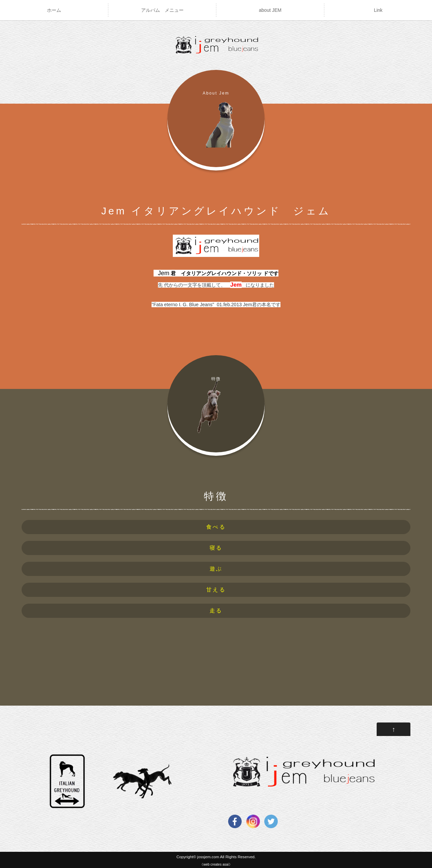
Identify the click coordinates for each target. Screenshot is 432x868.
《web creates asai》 (216, 864)
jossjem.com (208, 857)
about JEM (270, 10)
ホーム (54, 10)
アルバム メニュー (162, 10)
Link (378, 10)
